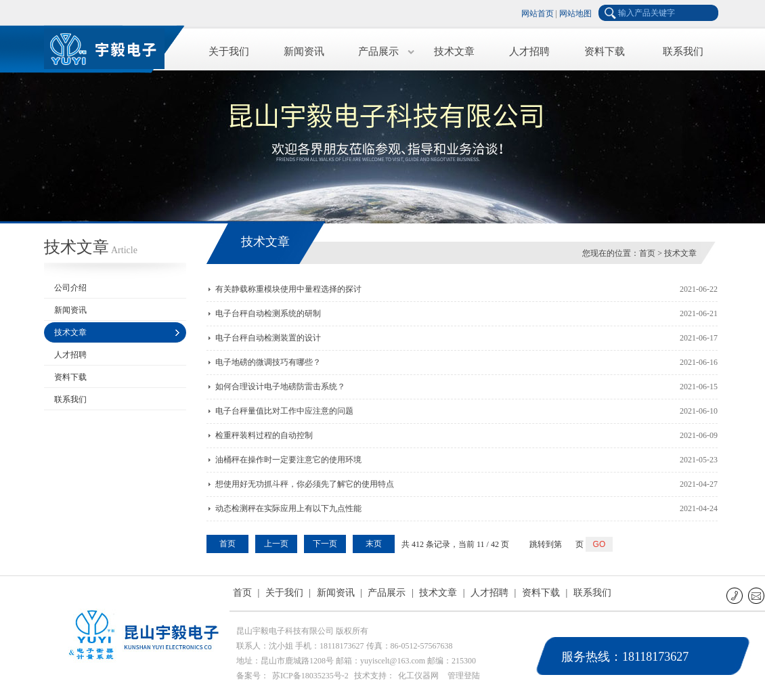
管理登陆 (464, 676)
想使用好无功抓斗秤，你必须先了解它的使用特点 (305, 484)
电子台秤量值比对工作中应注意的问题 (284, 411)
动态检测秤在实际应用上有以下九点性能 (288, 508)
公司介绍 (70, 288)
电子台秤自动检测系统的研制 (268, 313)
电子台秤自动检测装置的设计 (268, 338)
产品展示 (378, 51)
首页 (647, 253)
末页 (374, 544)
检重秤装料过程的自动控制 (264, 435)
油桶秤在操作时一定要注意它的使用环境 (288, 460)
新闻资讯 (304, 51)
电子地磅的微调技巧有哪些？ (268, 362)
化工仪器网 (418, 676)
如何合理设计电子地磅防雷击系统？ (280, 387)
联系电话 (736, 595)
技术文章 (454, 51)
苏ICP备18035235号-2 (310, 676)
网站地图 (575, 14)
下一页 (325, 544)
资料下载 (605, 51)
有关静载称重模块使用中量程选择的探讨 (288, 289)
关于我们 (229, 51)
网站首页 (538, 14)
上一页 (276, 544)
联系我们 (683, 51)
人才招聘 (529, 51)
